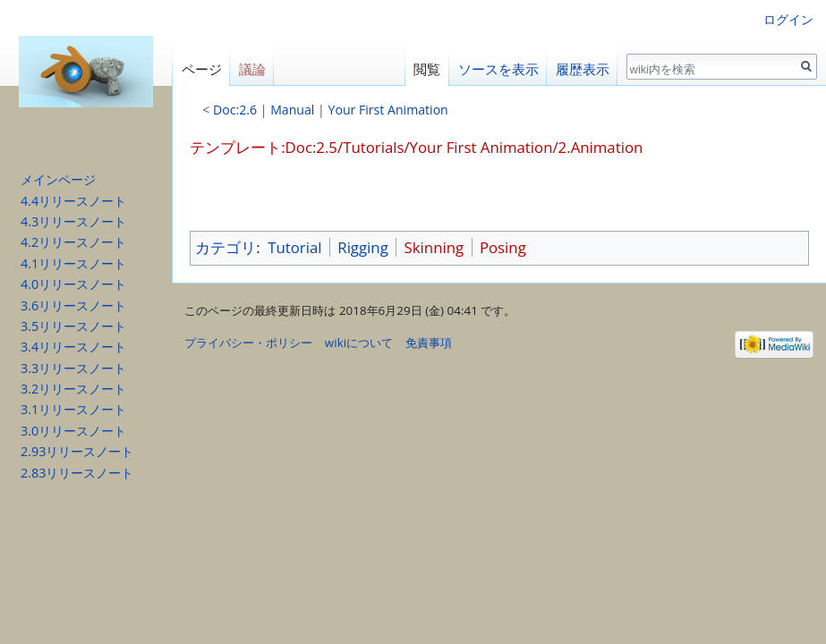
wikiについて (359, 343)
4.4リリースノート (73, 201)
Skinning (434, 247)
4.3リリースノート (73, 221)
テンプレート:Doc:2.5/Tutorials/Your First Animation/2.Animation (416, 147)
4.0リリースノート (73, 284)
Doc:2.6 (235, 110)
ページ (202, 69)
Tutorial (294, 247)
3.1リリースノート (73, 409)
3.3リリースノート (73, 368)
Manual (292, 110)
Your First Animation (388, 110)
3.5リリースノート (73, 326)
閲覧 (427, 69)
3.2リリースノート (73, 389)
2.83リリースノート (77, 473)
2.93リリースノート (77, 451)
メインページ (58, 179)
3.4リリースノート (73, 347)
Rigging (363, 247)
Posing (503, 247)
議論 (252, 69)
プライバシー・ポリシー (248, 343)
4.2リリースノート (73, 242)
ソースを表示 (498, 69)
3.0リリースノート (73, 431)
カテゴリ (226, 247)
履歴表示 (583, 69)
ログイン (788, 19)
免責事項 (429, 343)
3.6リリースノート (73, 305)
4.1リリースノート (73, 263)
